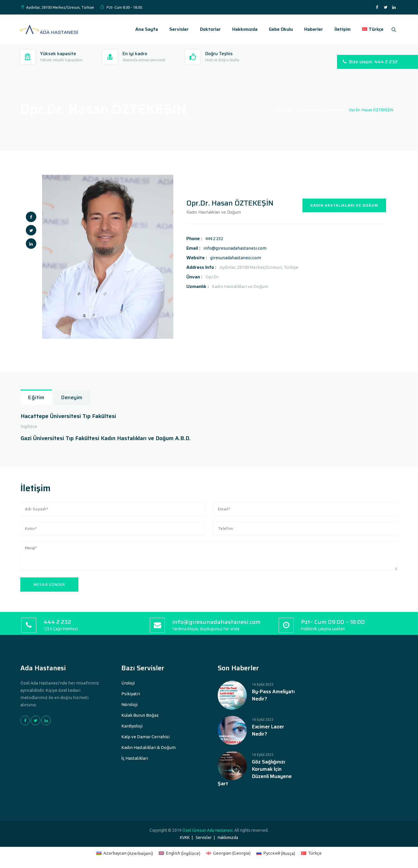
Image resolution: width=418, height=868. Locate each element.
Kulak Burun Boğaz (140, 715)
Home (284, 110)
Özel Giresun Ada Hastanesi (207, 830)
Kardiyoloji (132, 726)
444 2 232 (214, 238)
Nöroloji (129, 704)
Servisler (177, 29)
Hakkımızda (243, 29)
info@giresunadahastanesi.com (235, 248)
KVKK (185, 838)
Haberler (311, 29)
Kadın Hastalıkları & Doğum (148, 747)
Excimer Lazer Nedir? (268, 730)
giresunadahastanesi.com (236, 258)
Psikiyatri (131, 694)
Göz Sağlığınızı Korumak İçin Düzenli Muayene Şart (255, 773)
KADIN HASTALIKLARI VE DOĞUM (344, 205)
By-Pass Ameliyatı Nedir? (273, 695)
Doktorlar (208, 29)
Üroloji (128, 683)
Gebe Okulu (279, 29)
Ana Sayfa (144, 29)
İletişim (340, 29)
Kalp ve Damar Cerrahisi (145, 737)
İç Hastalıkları (135, 758)
